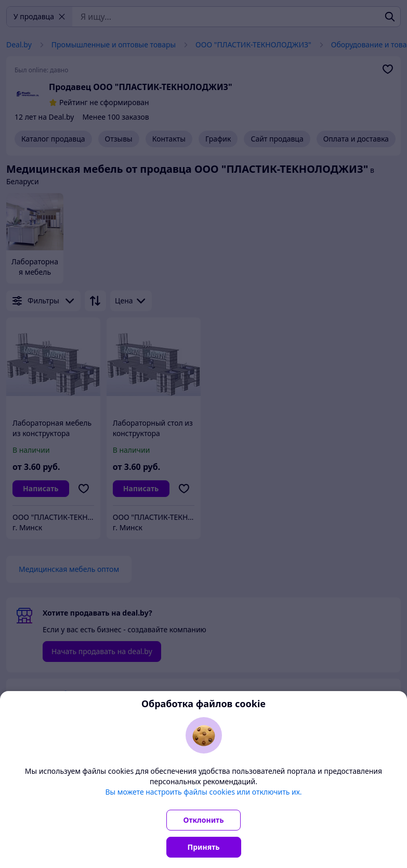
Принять (204, 847)
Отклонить (204, 820)
